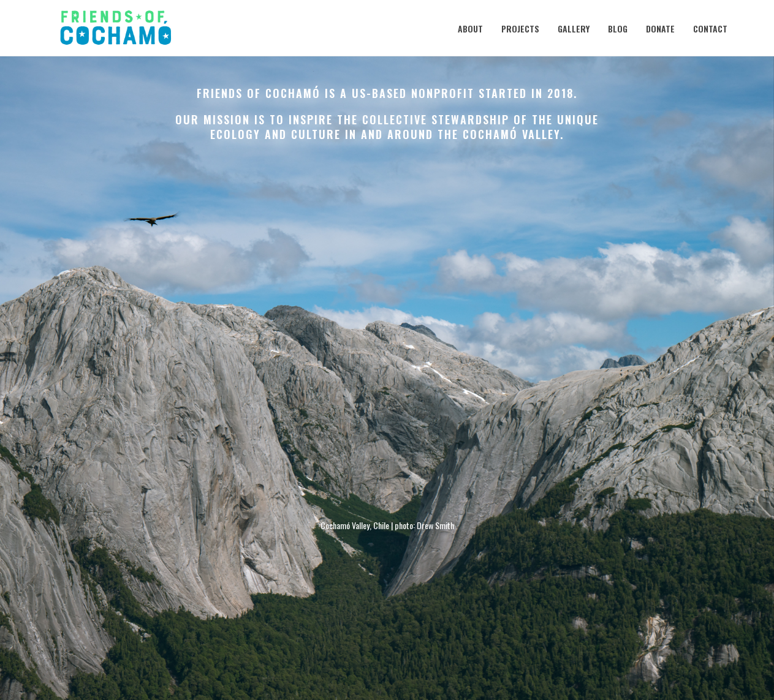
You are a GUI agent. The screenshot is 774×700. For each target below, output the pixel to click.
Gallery (574, 28)
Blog (618, 28)
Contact (710, 28)
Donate (660, 28)
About (470, 28)
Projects (520, 28)
